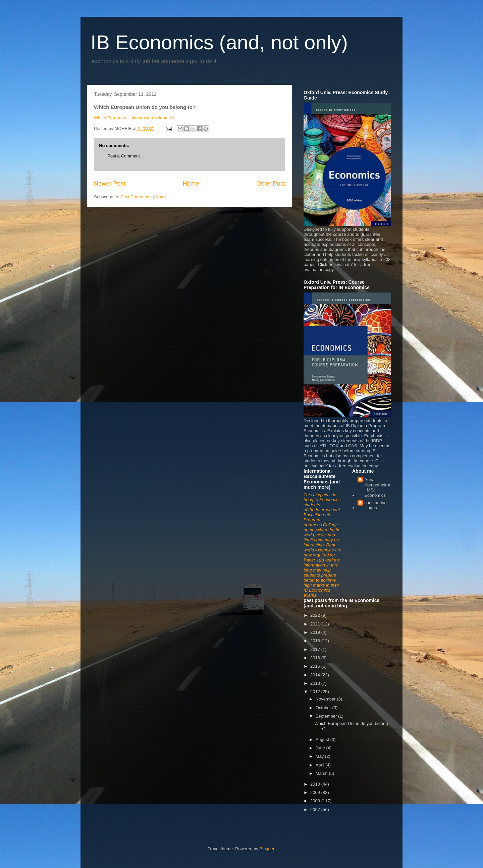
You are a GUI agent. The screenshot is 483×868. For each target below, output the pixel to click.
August (323, 740)
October (324, 708)
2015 (316, 666)
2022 (316, 615)
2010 (316, 784)
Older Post (271, 184)
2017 (316, 649)
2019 (316, 632)
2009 (316, 792)
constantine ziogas (375, 505)
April (321, 765)
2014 (316, 675)
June (321, 748)
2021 (316, 624)
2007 (316, 810)
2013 (316, 683)
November (326, 699)
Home (191, 184)
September (327, 716)
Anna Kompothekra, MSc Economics (377, 487)
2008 (316, 801)
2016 (316, 658)
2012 (316, 692)
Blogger (267, 849)
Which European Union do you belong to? (134, 118)
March (322, 773)
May (320, 756)
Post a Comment (124, 156)
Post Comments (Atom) (143, 197)
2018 (316, 641)
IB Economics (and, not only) (219, 42)
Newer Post (110, 184)
